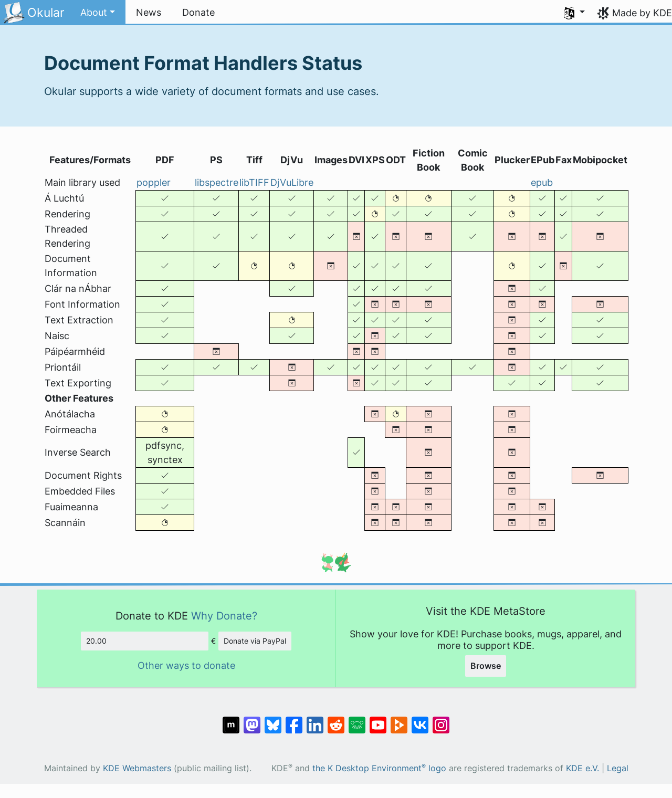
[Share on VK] (420, 720)
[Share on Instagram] (441, 720)
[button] (98, 13)
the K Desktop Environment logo (379, 768)
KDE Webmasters (137, 768)
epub (542, 182)
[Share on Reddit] (336, 720)
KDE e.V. (582, 768)
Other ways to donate (186, 665)
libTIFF (254, 182)
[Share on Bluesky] (273, 720)
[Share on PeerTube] (399, 720)
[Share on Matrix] (231, 720)
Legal (618, 768)
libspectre (217, 182)
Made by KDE (642, 13)
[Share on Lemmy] (357, 720)
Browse (486, 666)
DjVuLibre (292, 182)
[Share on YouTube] (378, 720)
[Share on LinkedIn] (315, 720)
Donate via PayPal (255, 641)
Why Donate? (224, 616)
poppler (154, 182)
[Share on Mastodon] (252, 720)
